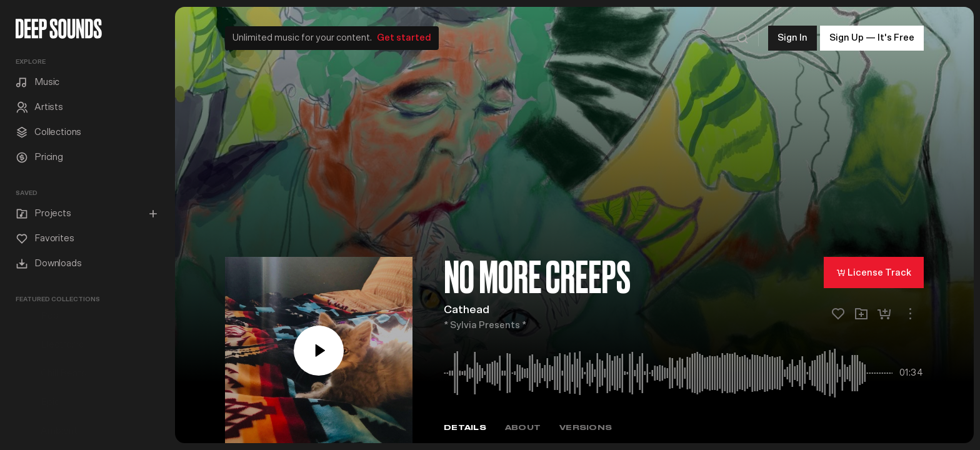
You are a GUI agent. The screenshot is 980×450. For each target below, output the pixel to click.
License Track (874, 272)
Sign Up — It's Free (872, 37)
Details (465, 427)
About (523, 427)
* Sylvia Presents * (485, 325)
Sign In (792, 37)
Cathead (467, 309)
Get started (404, 37)
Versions (586, 427)
